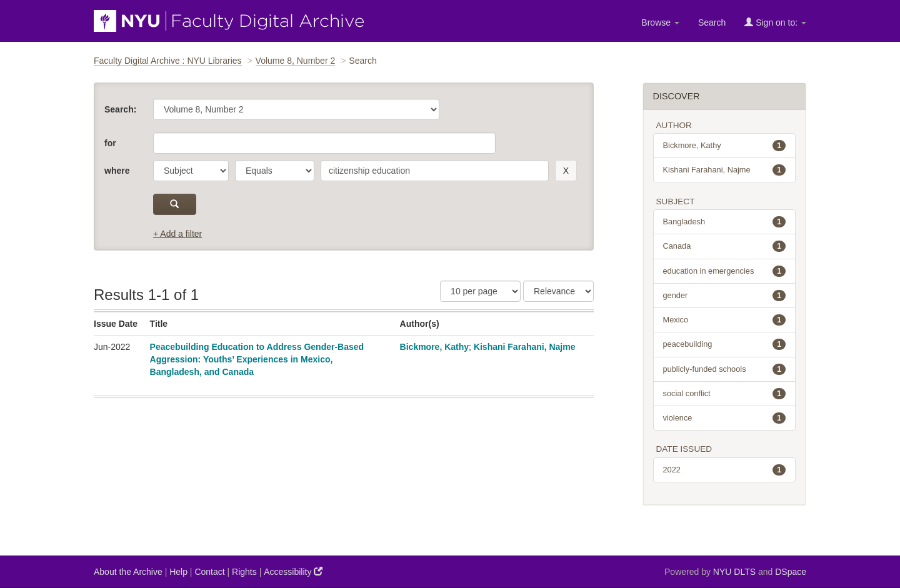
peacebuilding (725, 344)
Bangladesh (725, 222)
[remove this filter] (566, 171)
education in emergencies (725, 271)
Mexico (725, 320)
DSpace (791, 572)
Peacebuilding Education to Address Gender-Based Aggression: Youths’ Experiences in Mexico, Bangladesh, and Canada (257, 359)
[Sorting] (558, 291)
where (117, 171)
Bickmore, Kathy (434, 347)
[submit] (175, 204)
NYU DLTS (734, 572)
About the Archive (128, 572)
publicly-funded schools (725, 369)
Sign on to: (775, 22)
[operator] (275, 171)
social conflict (725, 394)
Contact (209, 572)
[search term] (435, 171)
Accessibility (293, 571)
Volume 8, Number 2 (296, 61)
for (110, 143)
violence (725, 418)
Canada (725, 246)
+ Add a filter (177, 234)
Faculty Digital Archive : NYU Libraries (168, 61)
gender (725, 296)
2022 (725, 470)
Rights (244, 572)
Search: (120, 109)
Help (178, 572)
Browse (660, 22)
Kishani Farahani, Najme (525, 347)
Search (712, 22)
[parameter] (191, 171)
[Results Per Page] (480, 291)
